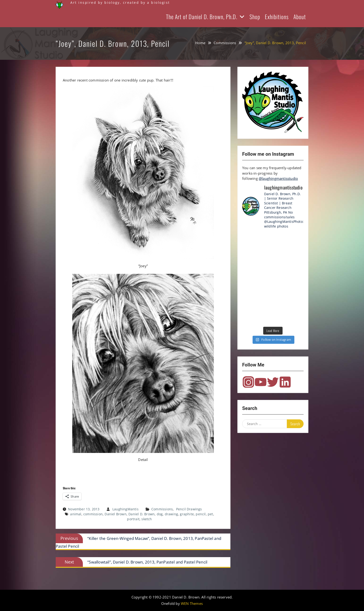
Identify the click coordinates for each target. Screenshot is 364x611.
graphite (187, 514)
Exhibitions (277, 17)
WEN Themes (192, 603)
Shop (255, 17)
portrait (133, 519)
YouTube (261, 382)
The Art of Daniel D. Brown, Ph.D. (202, 17)
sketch (147, 519)
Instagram (248, 382)
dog (160, 514)
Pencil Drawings (189, 509)
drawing (171, 514)
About (300, 17)
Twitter (273, 382)
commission (93, 514)
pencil (201, 514)
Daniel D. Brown (142, 514)
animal (76, 514)
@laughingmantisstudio (278, 178)
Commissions (162, 509)
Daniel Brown (115, 514)
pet (210, 514)
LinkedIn (285, 382)
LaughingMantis (125, 509)
